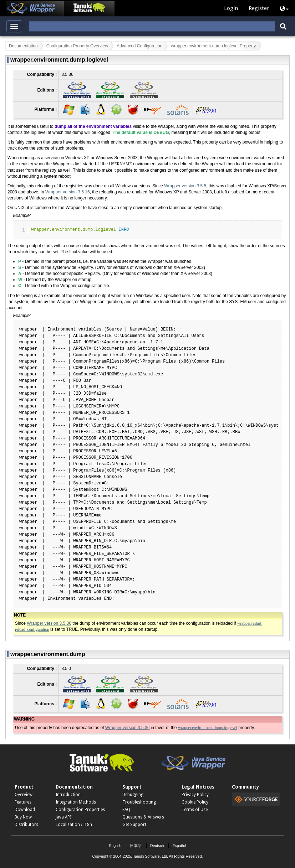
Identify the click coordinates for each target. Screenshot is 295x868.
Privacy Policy (195, 795)
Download (25, 810)
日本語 (136, 846)
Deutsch (157, 846)
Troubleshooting (139, 802)
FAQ (126, 810)
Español (179, 846)
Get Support (134, 825)
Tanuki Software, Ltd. (151, 856)
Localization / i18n (74, 825)
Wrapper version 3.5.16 (68, 192)
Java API (63, 817)
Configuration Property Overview (77, 46)
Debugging (133, 795)
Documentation (23, 46)
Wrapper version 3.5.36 (49, 623)
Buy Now (23, 817)
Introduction (68, 795)
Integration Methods (76, 802)
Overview (24, 795)
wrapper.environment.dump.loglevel (208, 728)
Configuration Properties (80, 810)
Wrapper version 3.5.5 (185, 186)
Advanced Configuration (139, 46)
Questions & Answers (143, 817)
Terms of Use (195, 810)
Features (23, 802)
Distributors (26, 825)
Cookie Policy (195, 802)
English (115, 846)
